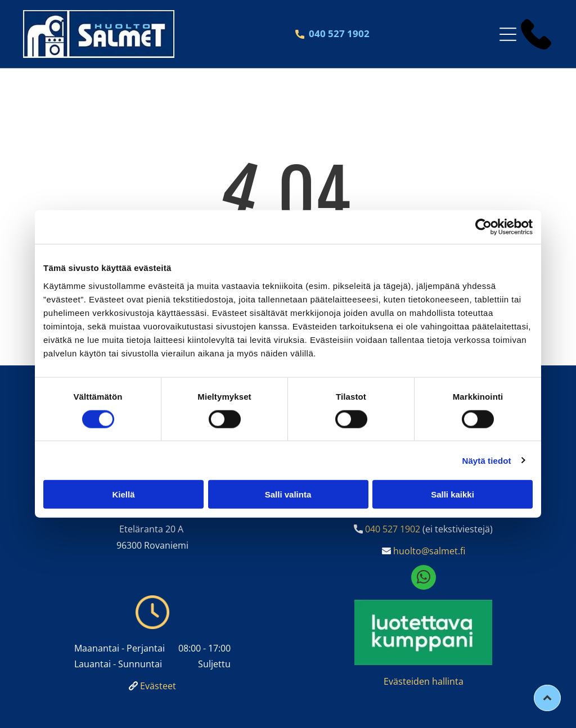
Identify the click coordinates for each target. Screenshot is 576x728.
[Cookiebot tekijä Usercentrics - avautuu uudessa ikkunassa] (483, 227)
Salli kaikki (453, 494)
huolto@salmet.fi (429, 551)
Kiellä (123, 494)
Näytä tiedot (487, 460)
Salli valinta (288, 494)
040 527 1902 (393, 529)
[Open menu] (508, 34)
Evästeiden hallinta (424, 681)
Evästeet (158, 686)
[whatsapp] (424, 579)
